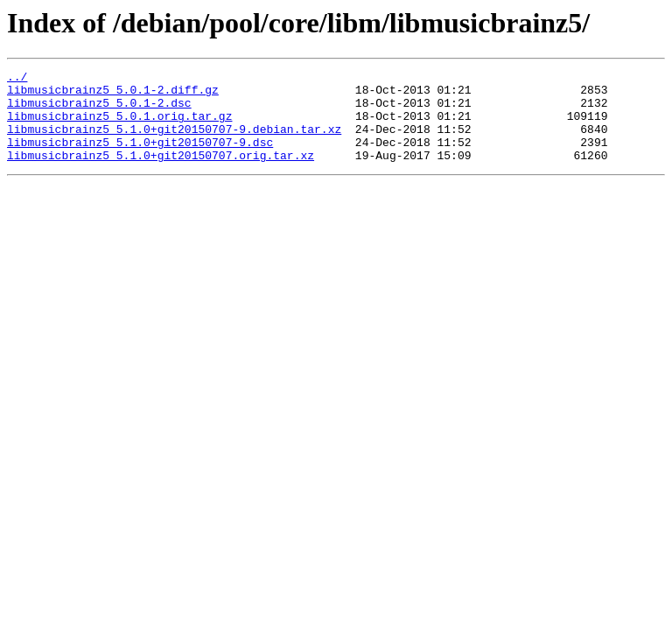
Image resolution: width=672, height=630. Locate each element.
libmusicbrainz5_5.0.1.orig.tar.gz (119, 126)
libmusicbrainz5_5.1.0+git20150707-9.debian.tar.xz (174, 142)
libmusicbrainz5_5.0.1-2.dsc (99, 110)
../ (17, 79)
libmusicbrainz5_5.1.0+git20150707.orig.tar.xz (161, 173)
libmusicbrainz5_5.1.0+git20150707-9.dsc (140, 157)
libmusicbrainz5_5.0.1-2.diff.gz (113, 94)
